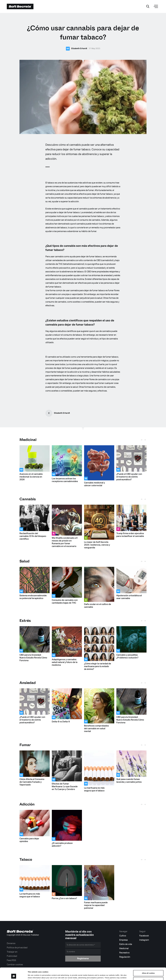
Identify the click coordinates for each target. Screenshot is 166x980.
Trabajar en (12, 952)
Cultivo (123, 936)
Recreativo (124, 953)
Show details (111, 976)
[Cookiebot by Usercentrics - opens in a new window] (14, 976)
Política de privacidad (17, 948)
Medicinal (28, 440)
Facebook (144, 936)
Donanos (11, 943)
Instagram (144, 940)
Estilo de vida (126, 944)
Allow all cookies (148, 962)
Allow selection (148, 969)
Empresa (123, 940)
